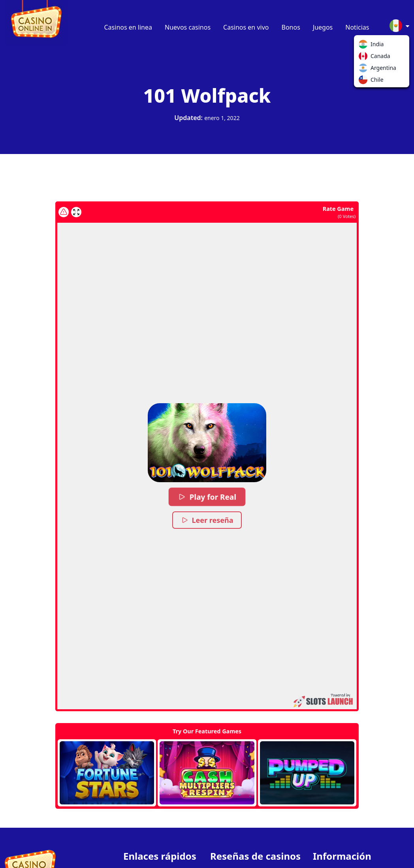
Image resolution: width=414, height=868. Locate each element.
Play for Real (207, 497)
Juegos (323, 27)
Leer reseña (207, 520)
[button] (207, 443)
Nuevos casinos (188, 27)
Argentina (365, 70)
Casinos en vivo (246, 27)
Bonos (291, 27)
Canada (365, 58)
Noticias (357, 27)
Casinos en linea (128, 27)
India (365, 46)
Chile (365, 81)
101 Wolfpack (207, 95)
